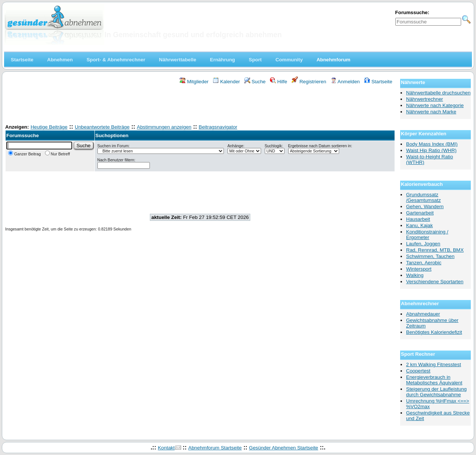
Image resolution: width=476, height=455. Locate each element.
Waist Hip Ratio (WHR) (431, 150)
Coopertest (418, 371)
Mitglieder (194, 82)
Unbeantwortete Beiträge (102, 127)
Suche (255, 82)
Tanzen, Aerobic (424, 263)
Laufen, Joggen (423, 244)
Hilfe (279, 82)
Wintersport (419, 269)
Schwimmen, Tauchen (430, 256)
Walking (415, 275)
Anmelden (345, 82)
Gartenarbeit (420, 213)
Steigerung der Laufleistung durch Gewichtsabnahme (436, 392)
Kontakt (166, 448)
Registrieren (309, 82)
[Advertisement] (200, 105)
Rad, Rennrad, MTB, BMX (435, 250)
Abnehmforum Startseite (215, 448)
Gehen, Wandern (425, 206)
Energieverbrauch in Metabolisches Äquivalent (434, 380)
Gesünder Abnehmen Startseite (284, 448)
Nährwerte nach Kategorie (435, 105)
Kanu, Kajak (419, 225)
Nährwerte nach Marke (431, 112)
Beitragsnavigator (218, 127)
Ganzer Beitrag (25, 154)
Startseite (378, 82)
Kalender (226, 82)
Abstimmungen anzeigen (164, 127)
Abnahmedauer (423, 314)
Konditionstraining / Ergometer (427, 235)
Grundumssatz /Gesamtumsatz (423, 197)
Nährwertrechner (424, 99)
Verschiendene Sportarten (435, 282)
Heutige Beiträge (49, 127)
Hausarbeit (418, 219)
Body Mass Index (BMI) (432, 144)
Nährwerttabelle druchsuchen (438, 93)
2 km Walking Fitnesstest (434, 364)
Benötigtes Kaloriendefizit (434, 332)
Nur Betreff (57, 154)
